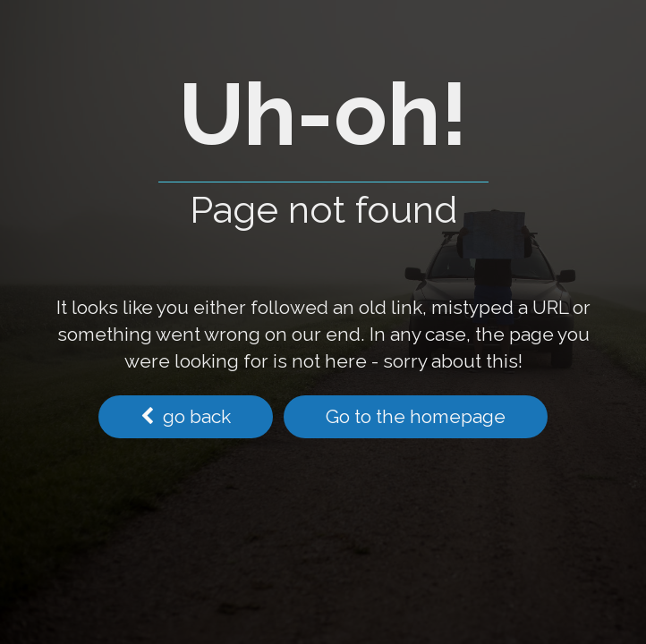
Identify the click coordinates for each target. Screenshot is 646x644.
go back (186, 416)
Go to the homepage (416, 416)
